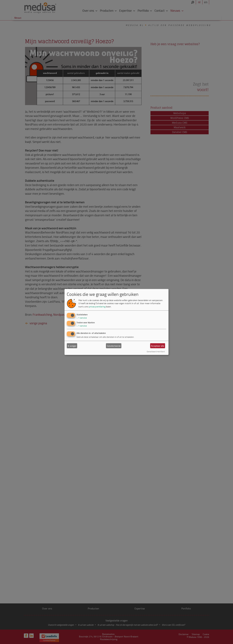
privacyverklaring (97, 306)
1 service (82, 318)
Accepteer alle (158, 346)
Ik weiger (72, 346)
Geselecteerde (114, 346)
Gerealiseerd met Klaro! (156, 351)
